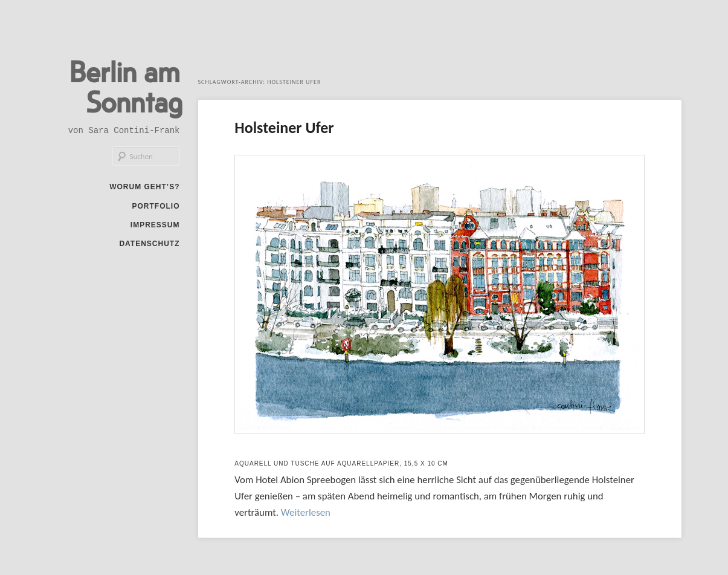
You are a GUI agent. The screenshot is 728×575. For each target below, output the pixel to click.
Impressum (155, 225)
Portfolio (156, 206)
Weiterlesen (306, 512)
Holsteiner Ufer (284, 128)
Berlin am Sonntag (126, 86)
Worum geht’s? (144, 187)
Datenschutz (149, 244)
